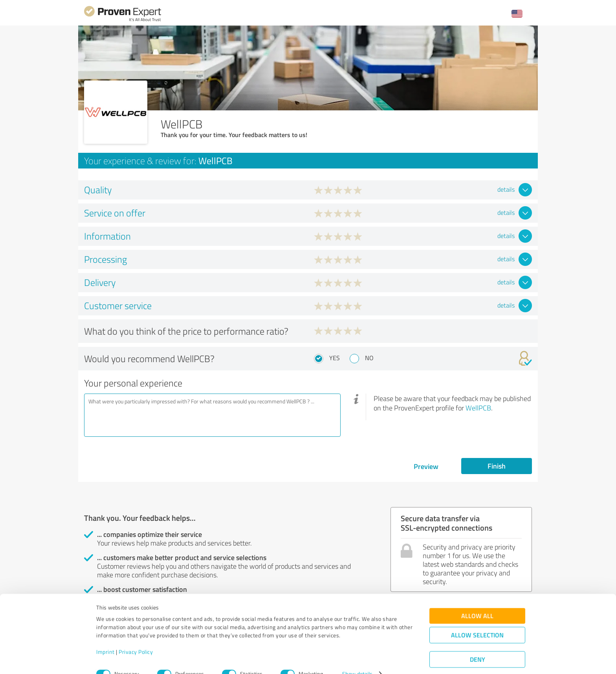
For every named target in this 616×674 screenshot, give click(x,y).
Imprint (105, 637)
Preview (426, 466)
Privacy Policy (136, 637)
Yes (335, 358)
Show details (357, 659)
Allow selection (477, 620)
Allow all (477, 601)
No (369, 358)
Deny (478, 645)
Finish (497, 466)
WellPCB (478, 408)
